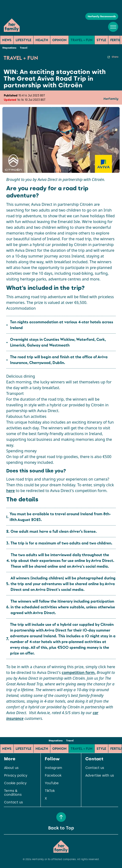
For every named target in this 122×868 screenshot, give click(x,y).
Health (42, 40)
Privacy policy (16, 776)
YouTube (52, 783)
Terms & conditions (13, 793)
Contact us (13, 802)
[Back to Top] (61, 817)
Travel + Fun (82, 40)
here (11, 491)
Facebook (53, 776)
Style (101, 40)
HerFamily (111, 99)
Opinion (59, 40)
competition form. (79, 672)
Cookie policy (15, 783)
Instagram (53, 768)
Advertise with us (100, 776)
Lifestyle (23, 40)
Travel (24, 48)
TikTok (50, 791)
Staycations (9, 48)
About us (11, 768)
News (7, 40)
